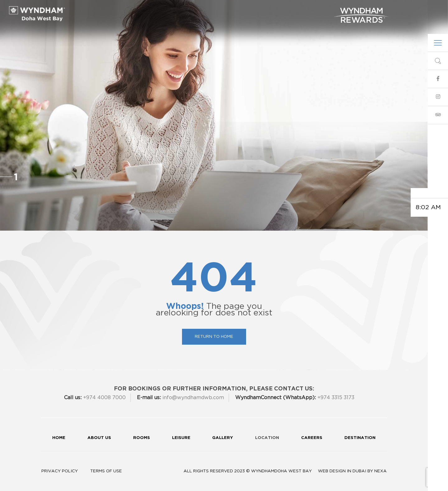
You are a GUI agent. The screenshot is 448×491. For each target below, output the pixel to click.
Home (59, 437)
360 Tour (291, 10)
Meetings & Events (215, 10)
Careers (312, 437)
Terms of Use (106, 471)
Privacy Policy (60, 471)
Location (267, 437)
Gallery (318, 10)
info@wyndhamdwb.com (273, 23)
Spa (271, 10)
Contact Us (316, 23)
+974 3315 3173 (295, 398)
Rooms (158, 10)
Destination (360, 437)
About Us (134, 10)
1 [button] (16, 177)
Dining (179, 10)
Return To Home (214, 337)
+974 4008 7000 (95, 398)
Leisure (253, 10)
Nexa (380, 471)
